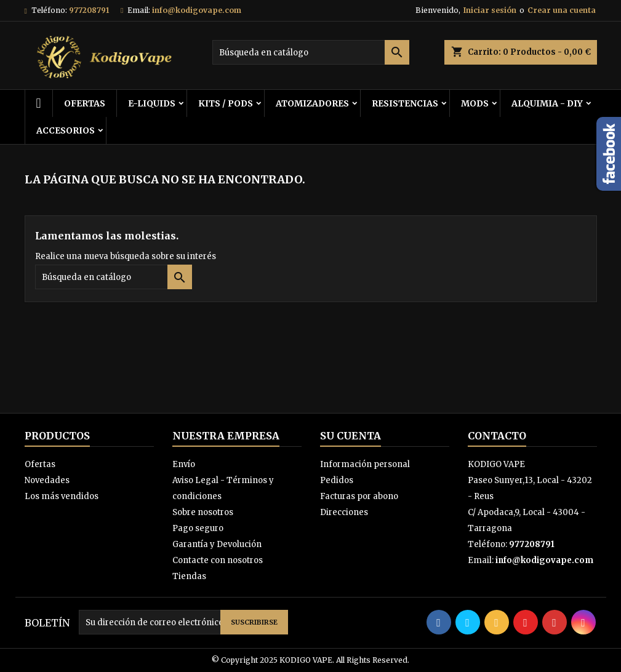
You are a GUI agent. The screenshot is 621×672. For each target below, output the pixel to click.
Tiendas (189, 576)
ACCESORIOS (66, 130)
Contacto (497, 436)
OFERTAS (85, 103)
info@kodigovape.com (197, 10)
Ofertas (40, 464)
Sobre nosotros (203, 512)
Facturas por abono (359, 496)
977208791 (89, 10)
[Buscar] (311, 52)
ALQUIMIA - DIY (547, 103)
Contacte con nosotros (218, 560)
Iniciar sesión (490, 10)
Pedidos (337, 480)
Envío (184, 464)
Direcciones (344, 512)
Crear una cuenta (562, 10)
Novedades (47, 480)
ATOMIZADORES (312, 103)
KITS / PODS (226, 103)
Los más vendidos (62, 496)
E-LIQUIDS (152, 103)
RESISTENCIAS (405, 103)
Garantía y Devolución (217, 544)
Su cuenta (351, 436)
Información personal (365, 464)
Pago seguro (198, 528)
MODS (475, 103)
